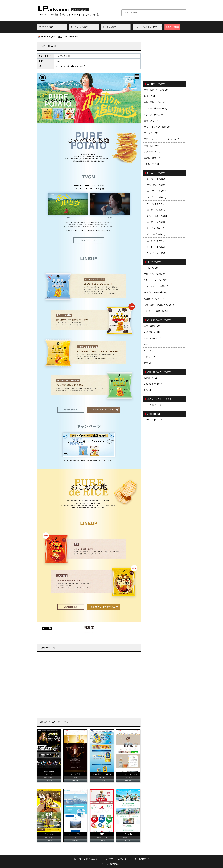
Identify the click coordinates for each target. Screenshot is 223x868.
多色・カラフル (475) (156, 253)
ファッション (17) (152, 152)
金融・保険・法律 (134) (155, 102)
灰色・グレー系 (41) (156, 185)
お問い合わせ (142, 859)
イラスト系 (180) (152, 268)
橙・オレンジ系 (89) (156, 210)
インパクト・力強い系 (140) (157, 311)
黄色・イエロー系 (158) (157, 216)
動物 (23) (148, 363)
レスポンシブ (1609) (153, 384)
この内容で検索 (172, 27)
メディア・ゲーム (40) (154, 115)
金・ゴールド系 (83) (156, 247)
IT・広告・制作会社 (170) (155, 108)
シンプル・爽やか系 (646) (156, 292)
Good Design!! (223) (153, 420)
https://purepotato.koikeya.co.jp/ (70, 66)
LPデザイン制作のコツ (86, 859)
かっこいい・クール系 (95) (156, 286)
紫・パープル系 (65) (156, 234)
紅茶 (131, 777)
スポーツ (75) (150, 96)
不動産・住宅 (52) (152, 164)
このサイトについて (116, 859)
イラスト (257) (151, 357)
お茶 (75, 777)
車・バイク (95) (151, 133)
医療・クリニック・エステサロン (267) (162, 139)
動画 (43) (148, 390)
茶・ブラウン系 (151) (156, 197)
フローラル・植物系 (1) (154, 274)
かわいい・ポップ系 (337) (156, 280)
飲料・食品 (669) (152, 146)
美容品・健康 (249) (153, 158)
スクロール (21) (151, 378)
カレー (51, 837)
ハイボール (102, 777)
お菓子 (59, 61)
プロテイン (50, 777)
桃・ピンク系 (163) (155, 241)
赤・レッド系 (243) (155, 204)
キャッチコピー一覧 (153, 405)
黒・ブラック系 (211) (156, 191)
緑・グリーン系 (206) (156, 222)
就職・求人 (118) (152, 121)
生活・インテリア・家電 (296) (158, 127)
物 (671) (148, 344)
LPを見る (49, 780)
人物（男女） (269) (153, 326)
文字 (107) (149, 351)
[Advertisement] (89, 687)
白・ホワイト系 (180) (156, 179)
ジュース (131, 837)
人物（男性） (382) (153, 332)
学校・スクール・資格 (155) (157, 90)
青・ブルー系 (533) (155, 228)
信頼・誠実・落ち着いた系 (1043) (159, 305)
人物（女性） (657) (153, 338)
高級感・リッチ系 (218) (155, 299)
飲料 (45, 777)
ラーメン (104, 837)
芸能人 (127, 777)
